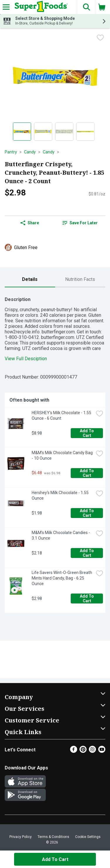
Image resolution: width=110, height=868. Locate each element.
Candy (30, 152)
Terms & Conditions (53, 837)
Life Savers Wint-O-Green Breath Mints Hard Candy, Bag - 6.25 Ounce (62, 578)
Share (30, 223)
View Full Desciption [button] (26, 359)
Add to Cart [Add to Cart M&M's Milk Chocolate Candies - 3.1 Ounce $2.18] (87, 553)
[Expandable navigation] (6, 7)
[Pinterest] (83, 751)
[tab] (30, 280)
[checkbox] (100, 38)
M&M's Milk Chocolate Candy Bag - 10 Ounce (63, 455)
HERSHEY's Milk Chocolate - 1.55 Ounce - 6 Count (62, 415)
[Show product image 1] (22, 132)
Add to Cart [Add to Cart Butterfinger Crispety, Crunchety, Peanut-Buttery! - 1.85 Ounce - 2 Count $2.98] (55, 859)
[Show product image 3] (64, 132)
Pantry (11, 152)
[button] (86, 7)
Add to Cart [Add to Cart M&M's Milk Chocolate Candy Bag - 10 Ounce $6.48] (87, 473)
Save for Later (80, 223)
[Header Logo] (40, 7)
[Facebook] (74, 751)
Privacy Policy (21, 837)
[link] (80, 223)
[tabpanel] (55, 452)
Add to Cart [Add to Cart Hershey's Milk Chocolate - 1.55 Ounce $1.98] (87, 513)
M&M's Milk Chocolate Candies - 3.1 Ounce (61, 535)
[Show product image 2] (43, 132)
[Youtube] (102, 751)
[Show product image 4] (85, 132)
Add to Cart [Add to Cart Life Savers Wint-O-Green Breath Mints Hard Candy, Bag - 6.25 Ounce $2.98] (87, 598)
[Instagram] (92, 751)
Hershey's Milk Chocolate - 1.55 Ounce (61, 495)
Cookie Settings (88, 837)
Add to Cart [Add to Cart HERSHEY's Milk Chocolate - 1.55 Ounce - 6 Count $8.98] (87, 433)
